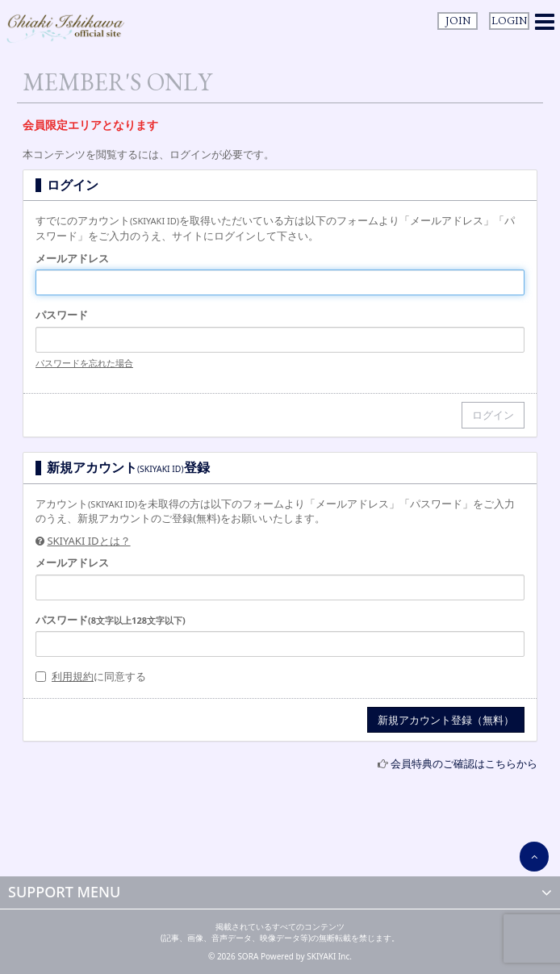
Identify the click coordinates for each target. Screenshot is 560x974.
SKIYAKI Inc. (329, 956)
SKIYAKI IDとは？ (88, 541)
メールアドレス (72, 258)
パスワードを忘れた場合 (84, 363)
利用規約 (73, 676)
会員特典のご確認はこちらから (464, 763)
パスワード (62, 315)
